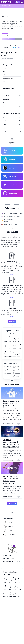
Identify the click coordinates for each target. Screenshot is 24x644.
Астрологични (9, 519)
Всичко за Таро (12, 322)
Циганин (5, 117)
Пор (4, 71)
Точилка (5, 92)
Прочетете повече (8, 424)
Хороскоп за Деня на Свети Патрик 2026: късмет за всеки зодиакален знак (10, 480)
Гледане (12, 275)
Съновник (4, 14)
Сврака (5, 128)
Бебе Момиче (6, 132)
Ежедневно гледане (12, 261)
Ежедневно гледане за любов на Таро (12, 286)
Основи (5, 121)
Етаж (4, 81)
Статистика (6, 96)
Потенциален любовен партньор (14, 213)
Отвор (4, 68)
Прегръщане (6, 99)
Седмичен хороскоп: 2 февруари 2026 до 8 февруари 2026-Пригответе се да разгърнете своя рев (11, 406)
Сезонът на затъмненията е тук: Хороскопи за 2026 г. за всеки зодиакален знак (11, 443)
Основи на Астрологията (9, 557)
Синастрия (9, 531)
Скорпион (5, 124)
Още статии (12, 503)
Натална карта (10, 527)
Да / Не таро (12, 309)
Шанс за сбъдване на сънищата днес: (12, 38)
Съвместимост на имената (12, 216)
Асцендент (9, 523)
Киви (4, 75)
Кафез (4, 107)
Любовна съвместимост (11, 224)
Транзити (9, 535)
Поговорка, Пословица (8, 78)
